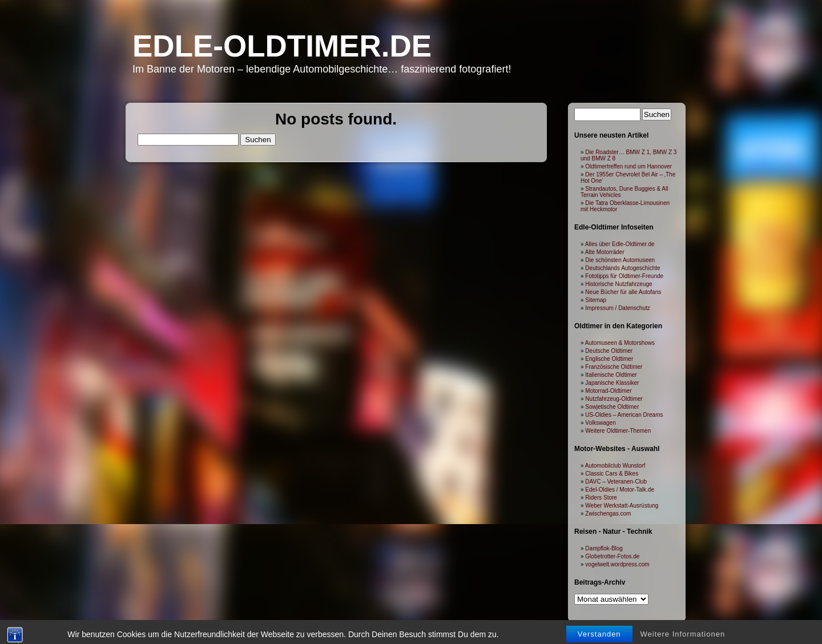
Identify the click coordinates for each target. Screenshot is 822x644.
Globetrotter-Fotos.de (612, 556)
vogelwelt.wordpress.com (617, 564)
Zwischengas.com (608, 514)
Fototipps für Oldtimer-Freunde (624, 276)
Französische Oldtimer (614, 367)
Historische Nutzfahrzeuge (618, 284)
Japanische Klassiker (612, 383)
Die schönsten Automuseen (620, 260)
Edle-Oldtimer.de (282, 46)
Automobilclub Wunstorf (615, 466)
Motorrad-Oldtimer (608, 391)
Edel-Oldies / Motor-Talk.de (620, 490)
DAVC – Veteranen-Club (616, 482)
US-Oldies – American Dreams (624, 415)
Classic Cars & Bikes (612, 474)
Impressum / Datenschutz (617, 308)
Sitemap (596, 300)
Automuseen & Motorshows (620, 343)
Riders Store (601, 498)
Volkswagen (600, 423)
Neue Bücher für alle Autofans (623, 292)
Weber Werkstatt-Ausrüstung (622, 506)
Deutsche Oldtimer (609, 351)
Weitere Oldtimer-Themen (618, 431)
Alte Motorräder (605, 252)
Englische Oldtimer (609, 359)
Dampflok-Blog (604, 548)
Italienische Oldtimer (611, 375)
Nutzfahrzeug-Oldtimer (614, 399)
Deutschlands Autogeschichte (622, 268)
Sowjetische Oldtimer (612, 407)
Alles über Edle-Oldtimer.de (620, 244)
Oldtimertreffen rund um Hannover (628, 166)
